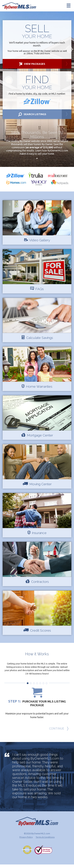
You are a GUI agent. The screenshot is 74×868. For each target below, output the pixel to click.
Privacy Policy (26, 841)
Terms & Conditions (45, 841)
